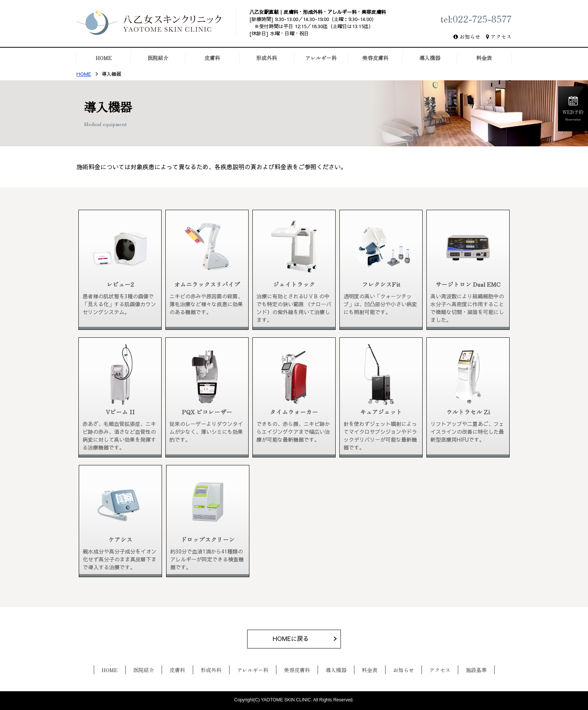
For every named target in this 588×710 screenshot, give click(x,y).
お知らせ (470, 36)
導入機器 (336, 670)
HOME (84, 74)
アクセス (501, 36)
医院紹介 (144, 670)
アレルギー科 (253, 670)
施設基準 (476, 670)
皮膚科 (177, 670)
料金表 (370, 670)
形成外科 (211, 670)
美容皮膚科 (297, 670)
